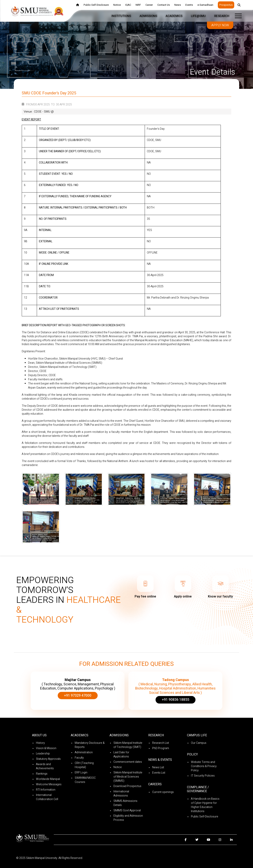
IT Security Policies (203, 776)
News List (158, 767)
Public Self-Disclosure (205, 817)
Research (222, 16)
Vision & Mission (46, 748)
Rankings (42, 774)
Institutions (121, 16)
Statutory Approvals (48, 759)
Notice (118, 767)
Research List (161, 743)
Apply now (220, 25)
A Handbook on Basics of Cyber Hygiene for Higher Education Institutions (205, 805)
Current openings (163, 792)
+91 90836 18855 (176, 700)
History (40, 743)
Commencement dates (128, 762)
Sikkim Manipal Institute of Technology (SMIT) (128, 745)
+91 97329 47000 (78, 696)
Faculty (79, 758)
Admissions (148, 16)
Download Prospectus (127, 786)
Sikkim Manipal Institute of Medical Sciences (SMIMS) (128, 777)
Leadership (43, 754)
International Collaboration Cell (47, 797)
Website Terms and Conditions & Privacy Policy (204, 766)
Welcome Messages (49, 784)
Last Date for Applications (121, 754)
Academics (174, 16)
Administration (84, 752)
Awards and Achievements (45, 766)
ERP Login (81, 773)
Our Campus (199, 743)
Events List (159, 773)
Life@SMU (198, 16)
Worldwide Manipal (48, 779)
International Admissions (121, 794)
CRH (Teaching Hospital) (84, 765)
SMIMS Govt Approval (127, 810)
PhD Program (161, 748)
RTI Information (46, 790)
